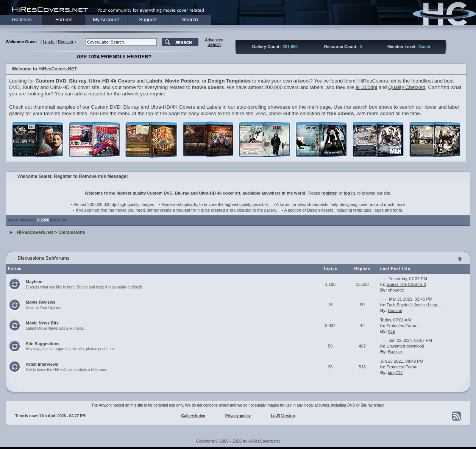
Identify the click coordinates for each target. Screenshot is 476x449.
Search (190, 19)
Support (148, 19)
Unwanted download (405, 346)
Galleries (22, 19)
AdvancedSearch (214, 42)
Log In (49, 42)
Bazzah (395, 352)
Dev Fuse (58, 220)
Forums (64, 19)
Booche (395, 310)
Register (66, 42)
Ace (391, 331)
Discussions (72, 232)
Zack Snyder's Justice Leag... (413, 305)
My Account (106, 19)
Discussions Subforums (43, 258)
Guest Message (22, 220)
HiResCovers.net (35, 232)
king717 (396, 373)
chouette (396, 290)
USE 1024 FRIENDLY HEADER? (114, 57)
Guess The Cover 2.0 (406, 284)
